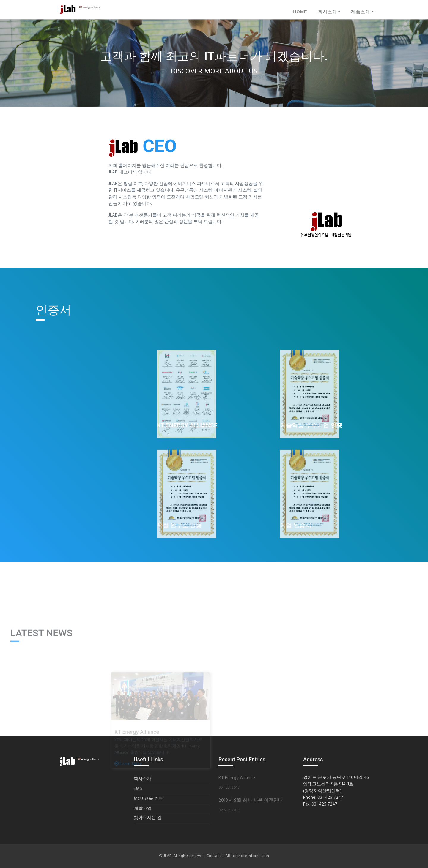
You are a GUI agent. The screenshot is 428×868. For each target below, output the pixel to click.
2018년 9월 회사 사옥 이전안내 (251, 801)
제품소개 (361, 12)
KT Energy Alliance (237, 778)
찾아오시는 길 (148, 818)
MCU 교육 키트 (148, 799)
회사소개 (328, 12)
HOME (300, 12)
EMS (138, 789)
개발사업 (143, 809)
